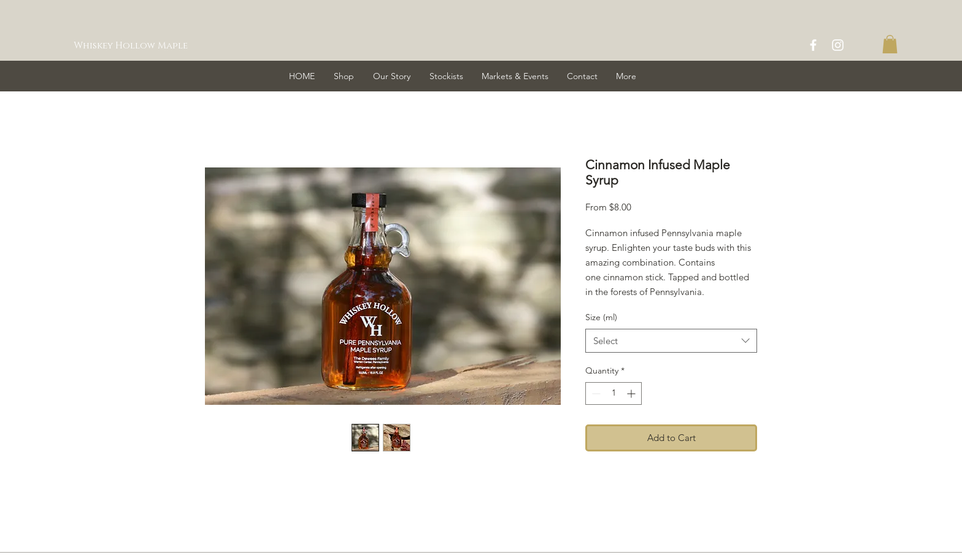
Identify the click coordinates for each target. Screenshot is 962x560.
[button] (890, 44)
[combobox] (671, 341)
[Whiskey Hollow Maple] (134, 45)
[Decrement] (595, 393)
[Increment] (632, 393)
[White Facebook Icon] (813, 45)
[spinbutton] (614, 393)
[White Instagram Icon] (838, 45)
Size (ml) (601, 317)
